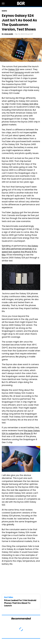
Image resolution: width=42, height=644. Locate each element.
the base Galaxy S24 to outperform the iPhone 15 (21, 432)
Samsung (19, 73)
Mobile (4, 11)
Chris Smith (9, 34)
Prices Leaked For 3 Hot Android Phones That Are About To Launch (20, 603)
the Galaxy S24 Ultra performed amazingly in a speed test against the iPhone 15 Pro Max (20, 251)
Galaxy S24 (14, 70)
